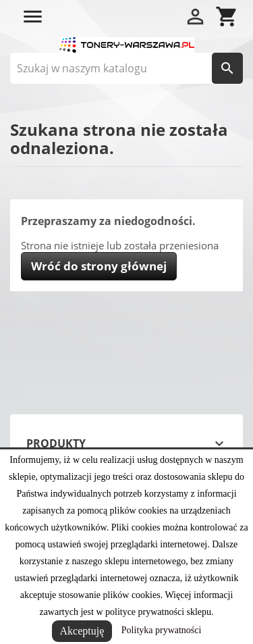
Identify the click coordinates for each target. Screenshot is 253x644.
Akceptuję (82, 631)
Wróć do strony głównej (99, 266)
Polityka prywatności (162, 630)
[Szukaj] (126, 68)
